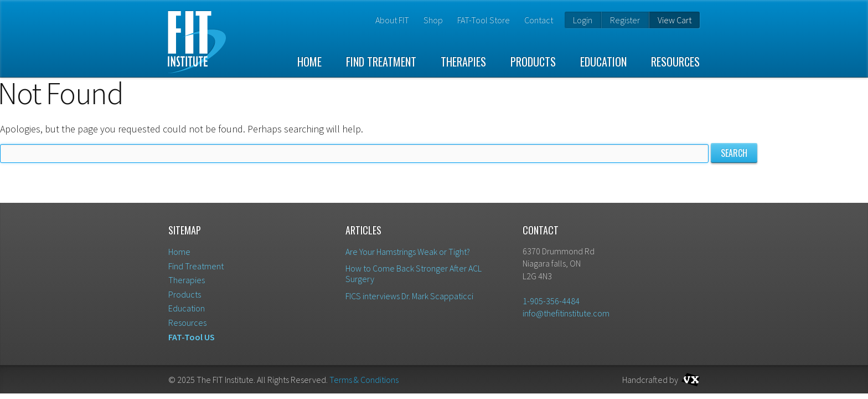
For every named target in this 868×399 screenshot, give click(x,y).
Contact (539, 20)
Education (603, 62)
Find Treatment (381, 62)
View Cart (675, 20)
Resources (675, 62)
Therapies (463, 62)
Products (533, 62)
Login (583, 20)
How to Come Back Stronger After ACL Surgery (414, 273)
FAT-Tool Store (484, 20)
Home (309, 62)
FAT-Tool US (192, 337)
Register (625, 20)
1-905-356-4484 (551, 301)
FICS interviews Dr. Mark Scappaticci (409, 296)
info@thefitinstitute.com (566, 313)
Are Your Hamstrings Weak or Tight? (408, 252)
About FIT (392, 20)
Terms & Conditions (364, 380)
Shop (433, 20)
